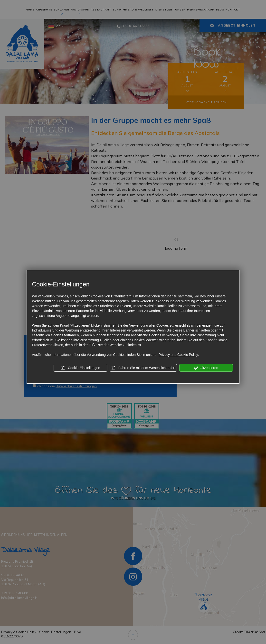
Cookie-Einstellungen (80, 368)
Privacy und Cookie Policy (178, 355)
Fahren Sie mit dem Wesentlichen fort (143, 368)
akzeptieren (206, 368)
